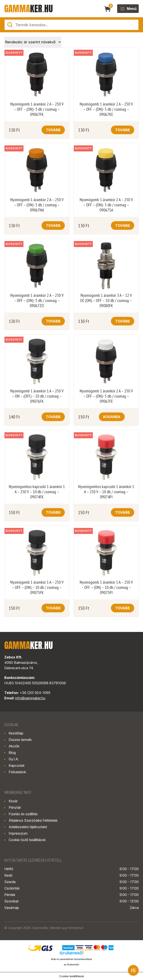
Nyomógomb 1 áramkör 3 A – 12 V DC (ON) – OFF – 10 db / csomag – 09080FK (106, 300)
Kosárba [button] (112, 417)
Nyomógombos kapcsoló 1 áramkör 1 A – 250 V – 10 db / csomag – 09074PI (106, 492)
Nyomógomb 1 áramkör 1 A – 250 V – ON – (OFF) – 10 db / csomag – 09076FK (37, 396)
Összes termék (20, 740)
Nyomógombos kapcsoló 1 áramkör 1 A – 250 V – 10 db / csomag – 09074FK (37, 492)
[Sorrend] (33, 42)
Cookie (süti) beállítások (27, 840)
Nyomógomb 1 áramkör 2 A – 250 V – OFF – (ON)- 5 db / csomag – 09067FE (106, 396)
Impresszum (18, 833)
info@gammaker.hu (30, 698)
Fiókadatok (17, 772)
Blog (12, 753)
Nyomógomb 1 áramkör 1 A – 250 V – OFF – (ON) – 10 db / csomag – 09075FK (37, 587)
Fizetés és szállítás (23, 814)
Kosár (13, 801)
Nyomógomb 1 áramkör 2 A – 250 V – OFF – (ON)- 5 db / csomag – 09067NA (37, 205)
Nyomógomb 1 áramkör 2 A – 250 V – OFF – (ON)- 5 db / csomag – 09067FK (37, 109)
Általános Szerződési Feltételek (33, 820)
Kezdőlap (16, 733)
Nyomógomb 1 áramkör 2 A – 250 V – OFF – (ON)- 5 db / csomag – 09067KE (106, 109)
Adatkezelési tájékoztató (28, 827)
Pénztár (15, 807)
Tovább (53, 130)
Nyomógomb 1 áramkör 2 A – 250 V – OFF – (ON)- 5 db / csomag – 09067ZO (37, 300)
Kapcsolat (16, 765)
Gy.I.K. (14, 759)
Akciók (14, 746)
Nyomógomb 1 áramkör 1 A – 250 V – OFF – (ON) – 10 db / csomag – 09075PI (106, 587)
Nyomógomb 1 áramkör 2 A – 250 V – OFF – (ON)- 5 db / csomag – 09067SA (106, 205)
